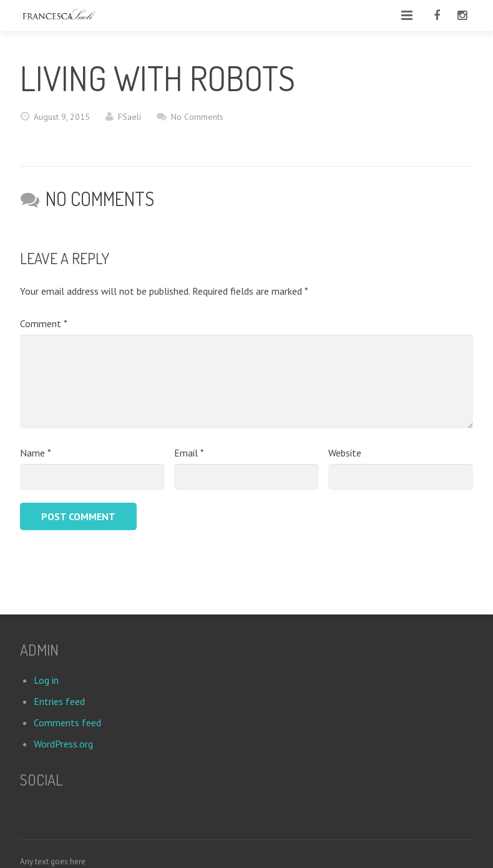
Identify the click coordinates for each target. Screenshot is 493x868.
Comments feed (67, 723)
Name (36, 453)
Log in (46, 680)
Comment (44, 323)
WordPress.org (63, 744)
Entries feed (59, 701)
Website (345, 453)
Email (189, 453)
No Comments (197, 117)
